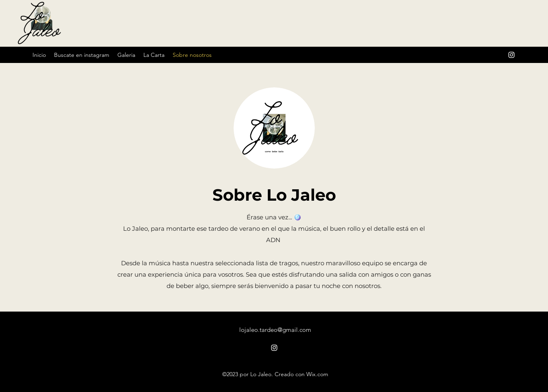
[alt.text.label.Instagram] (511, 55)
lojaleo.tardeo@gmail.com (275, 330)
